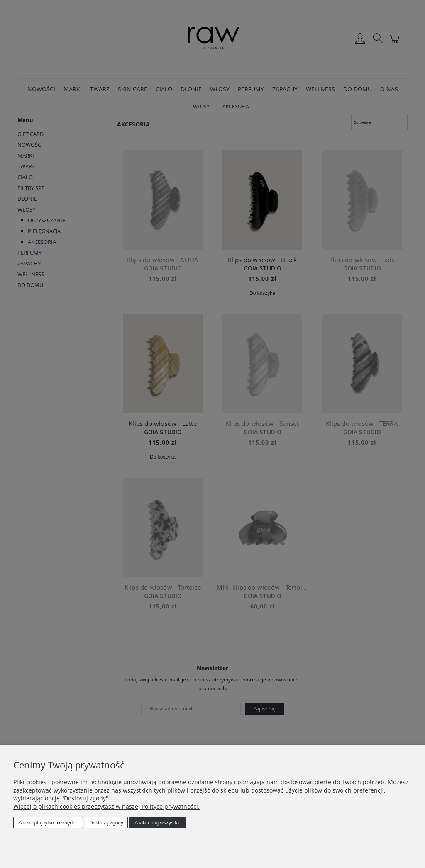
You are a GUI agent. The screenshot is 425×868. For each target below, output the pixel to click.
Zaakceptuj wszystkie (158, 823)
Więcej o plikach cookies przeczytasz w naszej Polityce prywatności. (106, 806)
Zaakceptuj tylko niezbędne (48, 823)
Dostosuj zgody (106, 823)
